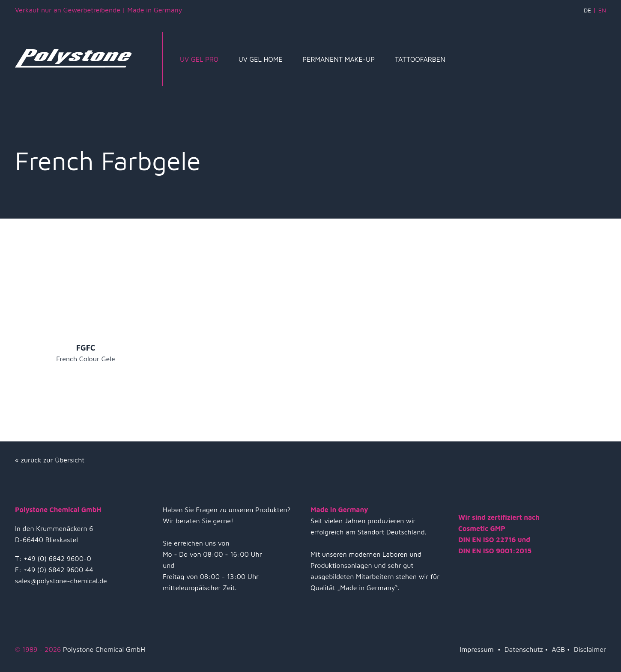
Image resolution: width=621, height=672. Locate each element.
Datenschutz (524, 649)
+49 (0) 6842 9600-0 (57, 558)
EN (602, 10)
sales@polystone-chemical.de (61, 581)
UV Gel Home (261, 59)
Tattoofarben (420, 59)
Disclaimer (590, 649)
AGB (558, 649)
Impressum (476, 649)
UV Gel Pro (199, 59)
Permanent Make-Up (339, 59)
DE (587, 10)
